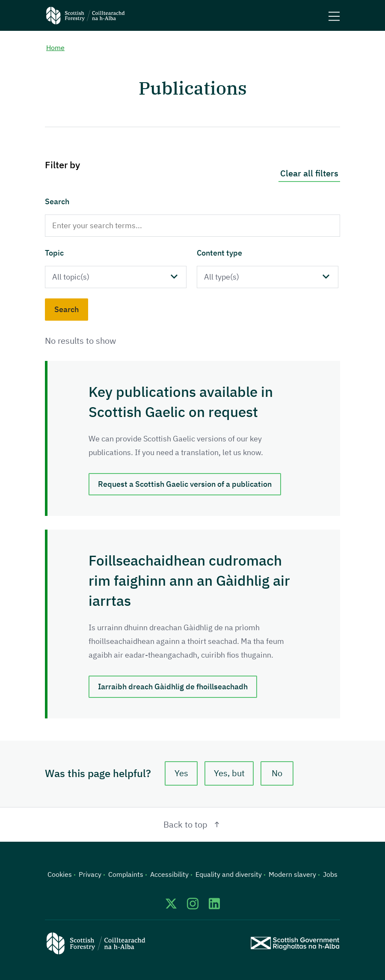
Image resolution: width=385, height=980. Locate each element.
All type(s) (222, 277)
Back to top (193, 824)
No (277, 773)
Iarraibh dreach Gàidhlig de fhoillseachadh (173, 687)
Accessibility (169, 874)
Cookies (60, 874)
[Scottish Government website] (295, 943)
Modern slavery (292, 874)
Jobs (330, 874)
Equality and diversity (229, 874)
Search (57, 201)
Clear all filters (309, 173)
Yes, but (229, 773)
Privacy (90, 874)
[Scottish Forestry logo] (86, 15)
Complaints (126, 874)
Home (55, 48)
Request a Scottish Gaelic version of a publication (185, 484)
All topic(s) (71, 277)
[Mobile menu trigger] (334, 15)
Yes (181, 773)
